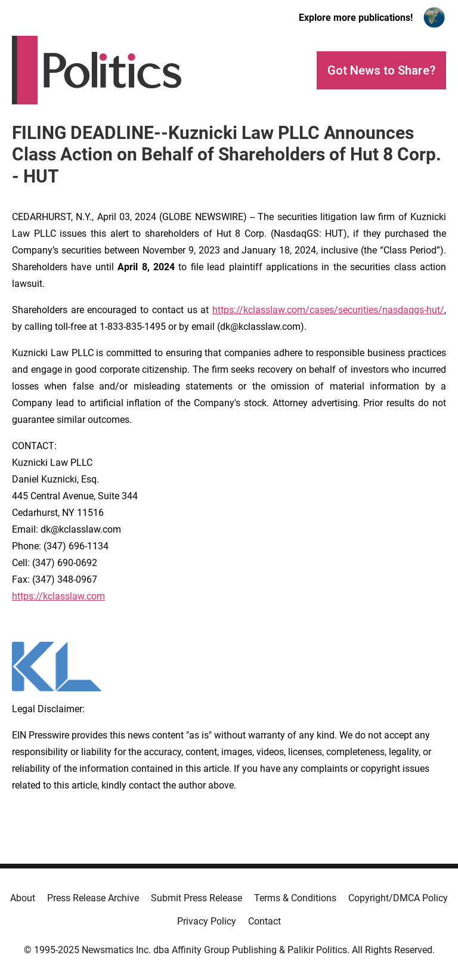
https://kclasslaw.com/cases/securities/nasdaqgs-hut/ (328, 310)
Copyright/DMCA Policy (398, 898)
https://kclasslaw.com (58, 596)
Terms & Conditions (295, 898)
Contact (264, 921)
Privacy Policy (207, 921)
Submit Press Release (196, 898)
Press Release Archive (93, 898)
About (23, 898)
